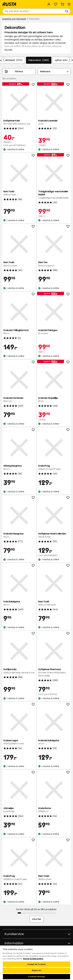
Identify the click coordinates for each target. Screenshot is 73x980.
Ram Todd (19, 193)
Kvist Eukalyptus (19, 603)
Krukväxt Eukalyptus (54, 742)
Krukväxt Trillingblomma (19, 332)
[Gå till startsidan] (9, 4)
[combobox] (34, 11)
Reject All (36, 970)
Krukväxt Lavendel (54, 122)
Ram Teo (54, 264)
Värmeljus (19, 810)
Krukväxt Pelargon (54, 332)
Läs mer (8, 50)
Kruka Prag (54, 467)
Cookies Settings (36, 977)
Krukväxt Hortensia (19, 400)
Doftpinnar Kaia (19, 122)
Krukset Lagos (19, 742)
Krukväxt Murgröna (19, 535)
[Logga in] (49, 4)
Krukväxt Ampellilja (54, 400)
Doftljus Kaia (19, 671)
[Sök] (67, 11)
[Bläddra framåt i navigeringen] (70, 60)
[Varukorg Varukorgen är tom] (62, 4)
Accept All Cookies (36, 964)
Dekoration (39, 60)
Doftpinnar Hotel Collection (54, 535)
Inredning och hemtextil (14, 19)
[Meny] (69, 4)
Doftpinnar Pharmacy (54, 673)
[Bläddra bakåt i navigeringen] (3, 60)
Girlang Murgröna (19, 467)
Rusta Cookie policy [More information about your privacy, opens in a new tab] (33, 959)
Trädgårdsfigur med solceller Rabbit (54, 195)
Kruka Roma (54, 810)
